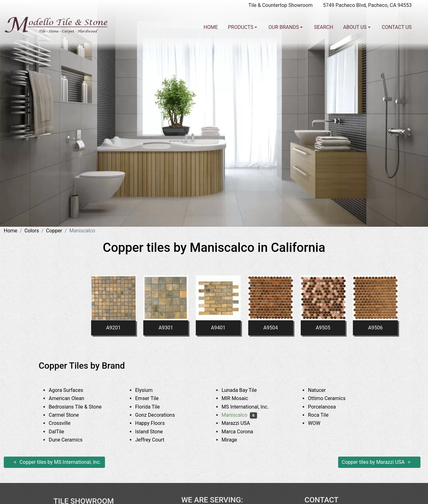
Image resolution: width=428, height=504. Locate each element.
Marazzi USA (241, 423)
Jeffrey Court (155, 440)
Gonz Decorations (160, 415)
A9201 (113, 328)
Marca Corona (242, 432)
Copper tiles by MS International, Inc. (60, 462)
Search (324, 27)
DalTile (62, 432)
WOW (319, 423)
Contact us (397, 27)
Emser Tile (152, 398)
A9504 (271, 328)
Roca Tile (323, 415)
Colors (32, 231)
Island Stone (154, 432)
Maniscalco (239, 415)
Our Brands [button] (284, 27)
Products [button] (241, 27)
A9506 (375, 328)
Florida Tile (152, 407)
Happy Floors (155, 423)
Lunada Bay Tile (245, 390)
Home (211, 27)
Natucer (323, 390)
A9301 (166, 328)
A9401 (218, 328)
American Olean (71, 398)
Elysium (149, 390)
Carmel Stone (69, 415)
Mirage (234, 440)
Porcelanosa (327, 407)
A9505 (323, 328)
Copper (54, 231)
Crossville (64, 423)
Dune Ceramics (70, 440)
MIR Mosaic (240, 398)
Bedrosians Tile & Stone (80, 407)
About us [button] (356, 27)
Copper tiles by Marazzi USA (373, 462)
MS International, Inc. (250, 407)
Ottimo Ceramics (332, 398)
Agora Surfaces (71, 390)
